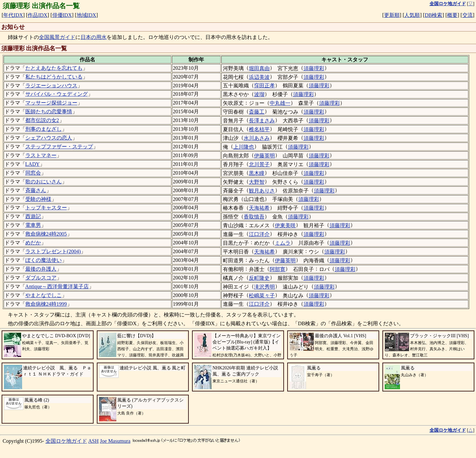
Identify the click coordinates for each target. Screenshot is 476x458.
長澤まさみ (262, 121)
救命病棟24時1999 (46, 304)
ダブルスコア (41, 278)
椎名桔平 (259, 129)
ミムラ (283, 243)
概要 (452, 15)
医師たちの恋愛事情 (49, 111)
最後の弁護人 (41, 269)
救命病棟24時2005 (46, 234)
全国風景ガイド (57, 37)
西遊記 (33, 216)
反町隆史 (259, 278)
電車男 (33, 225)
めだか (33, 243)
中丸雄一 (280, 103)
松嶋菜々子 (262, 296)
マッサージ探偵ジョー (51, 103)
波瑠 (259, 94)
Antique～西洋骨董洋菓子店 (57, 286)
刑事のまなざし (44, 129)
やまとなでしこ (44, 295)
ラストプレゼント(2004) (53, 251)
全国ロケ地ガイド (66, 441)
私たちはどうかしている (54, 77)
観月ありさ (262, 191)
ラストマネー (41, 155)
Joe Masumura (115, 441)
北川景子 (259, 164)
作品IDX (37, 15)
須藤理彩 (314, 68)
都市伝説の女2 (42, 120)
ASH (94, 441)
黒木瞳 (257, 173)
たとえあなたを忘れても (54, 68)
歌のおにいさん (44, 182)
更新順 (392, 15)
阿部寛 (277, 269)
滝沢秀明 (264, 287)
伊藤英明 (264, 156)
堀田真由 (259, 68)
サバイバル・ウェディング (57, 94)
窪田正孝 (264, 86)
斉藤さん (36, 190)
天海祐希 (259, 208)
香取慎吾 (254, 217)
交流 (468, 15)
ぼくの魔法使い (44, 260)
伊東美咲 (285, 225)
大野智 (257, 182)
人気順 (412, 15)
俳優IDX (62, 15)
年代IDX (13, 15)
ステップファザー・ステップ (59, 147)
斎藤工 (257, 112)
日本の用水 (94, 37)
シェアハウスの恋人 (49, 138)
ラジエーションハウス (51, 86)
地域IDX (86, 15)
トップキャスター (46, 208)
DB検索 (433, 15)
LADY (32, 164)
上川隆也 (244, 147)
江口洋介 (259, 234)
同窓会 (33, 173)
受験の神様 (38, 199)
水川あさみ (257, 138)
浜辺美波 (259, 77)
